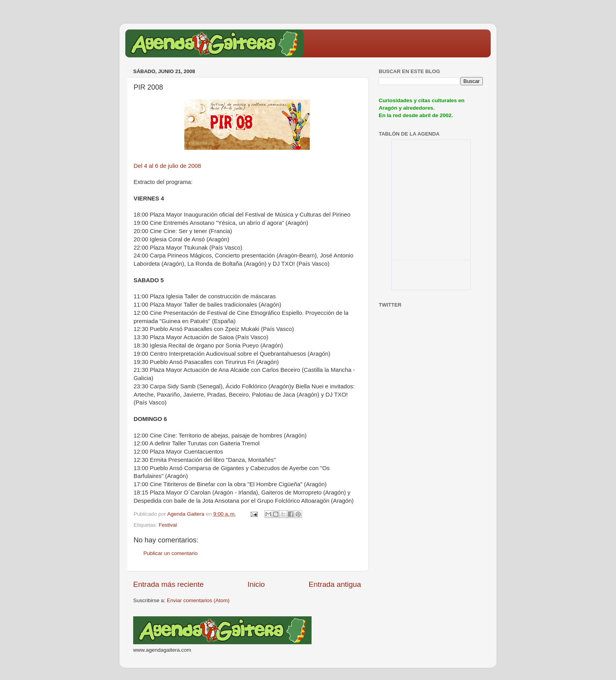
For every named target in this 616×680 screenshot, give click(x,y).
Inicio (256, 584)
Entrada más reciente (169, 584)
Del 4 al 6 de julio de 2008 (167, 166)
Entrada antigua (335, 584)
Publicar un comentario (170, 553)
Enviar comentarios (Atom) (198, 600)
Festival (168, 525)
